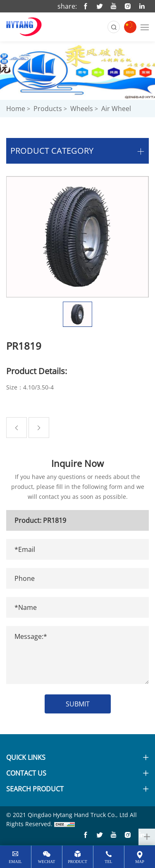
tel (108, 862)
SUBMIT (78, 704)
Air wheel (116, 109)
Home (16, 109)
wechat (47, 862)
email (15, 862)
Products (48, 109)
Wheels (82, 109)
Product (77, 862)
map (140, 862)
